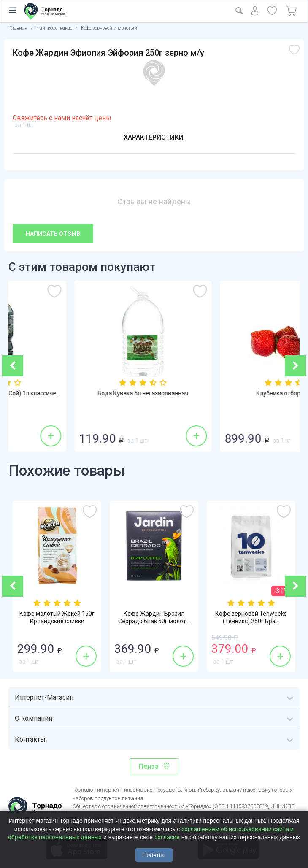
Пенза (149, 767)
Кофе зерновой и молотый (109, 28)
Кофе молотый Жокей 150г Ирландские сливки (57, 617)
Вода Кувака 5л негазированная (227, 393)
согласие (167, 837)
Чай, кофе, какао (54, 28)
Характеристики (154, 137)
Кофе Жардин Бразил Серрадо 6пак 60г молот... (154, 617)
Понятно (154, 855)
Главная (18, 28)
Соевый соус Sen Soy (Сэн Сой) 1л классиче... (81, 393)
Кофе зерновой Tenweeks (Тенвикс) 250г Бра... (251, 617)
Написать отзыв (53, 234)
